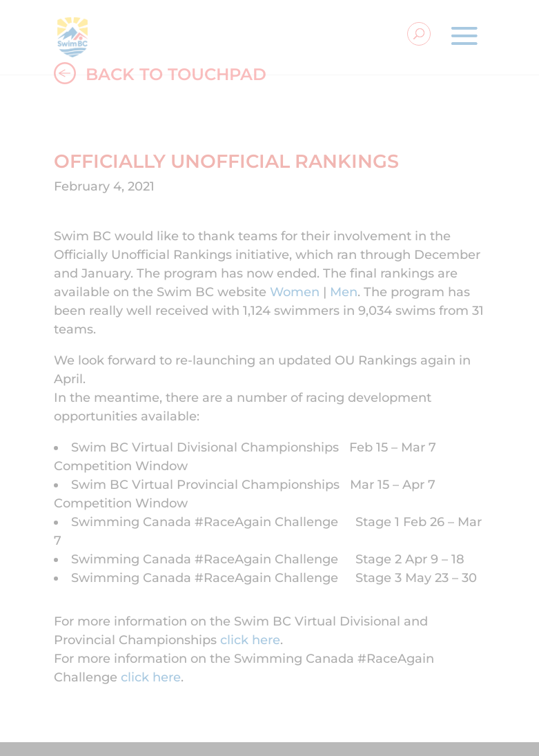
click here (250, 640)
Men (344, 292)
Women (295, 292)
